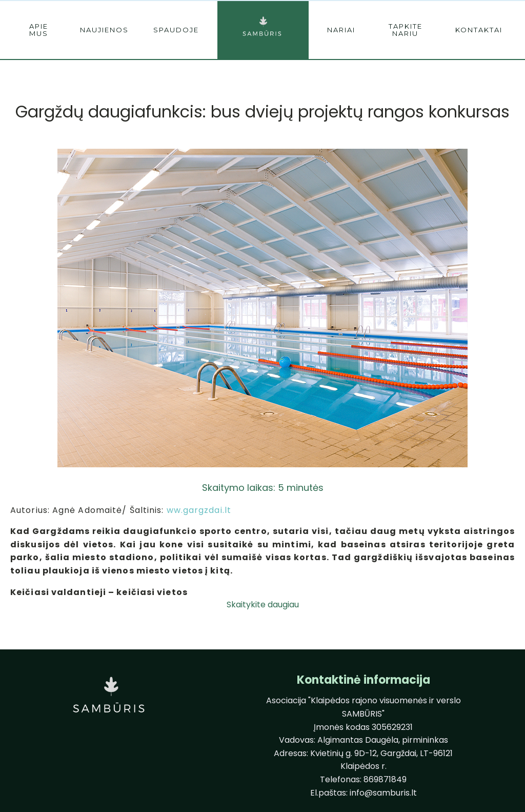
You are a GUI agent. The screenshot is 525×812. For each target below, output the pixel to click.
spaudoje (176, 30)
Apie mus (39, 30)
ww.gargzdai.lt (199, 510)
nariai (341, 30)
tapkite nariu (406, 30)
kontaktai (479, 30)
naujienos (104, 30)
